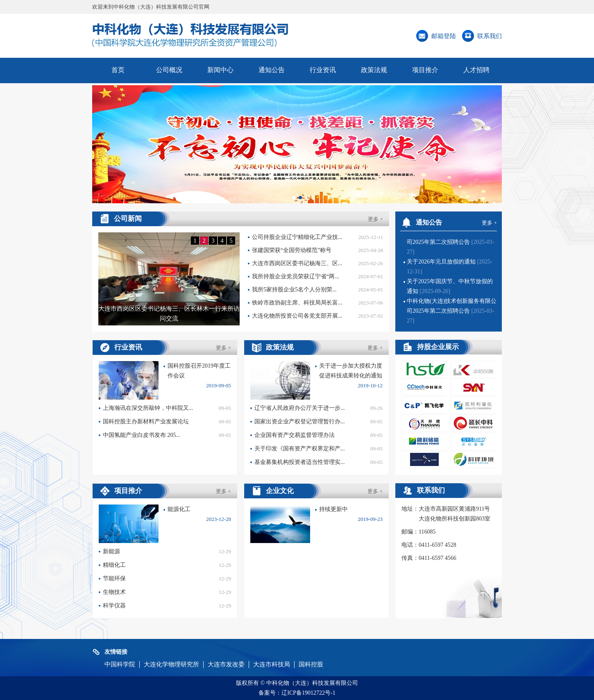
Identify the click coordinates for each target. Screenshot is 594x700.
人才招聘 (476, 70)
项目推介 (425, 70)
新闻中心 (220, 70)
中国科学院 (120, 664)
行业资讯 (323, 70)
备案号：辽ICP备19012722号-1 (297, 693)
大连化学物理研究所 (171, 664)
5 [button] (231, 241)
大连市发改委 (226, 664)
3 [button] (213, 241)
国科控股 (311, 664)
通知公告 (272, 70)
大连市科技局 (272, 664)
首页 (118, 70)
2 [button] (204, 241)
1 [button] (195, 241)
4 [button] (222, 241)
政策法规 (374, 70)
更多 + (375, 219)
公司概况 (169, 70)
